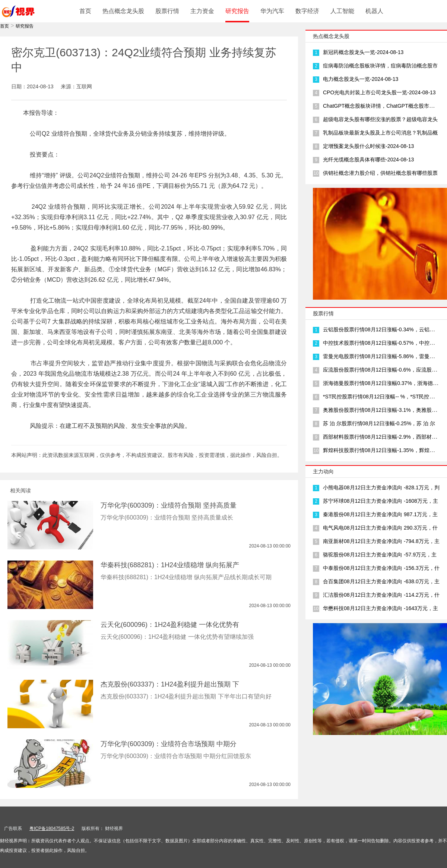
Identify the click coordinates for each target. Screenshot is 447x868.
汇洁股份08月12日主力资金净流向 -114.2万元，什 (381, 595)
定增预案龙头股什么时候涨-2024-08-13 (368, 146)
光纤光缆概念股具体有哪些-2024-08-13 (368, 160)
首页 (85, 11)
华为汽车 (272, 11)
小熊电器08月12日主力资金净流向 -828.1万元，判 (381, 487)
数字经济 (307, 11)
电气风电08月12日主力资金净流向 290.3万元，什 (380, 528)
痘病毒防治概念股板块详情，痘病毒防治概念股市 (380, 66)
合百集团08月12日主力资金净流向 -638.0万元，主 (381, 581)
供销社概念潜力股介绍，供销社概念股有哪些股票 (380, 173)
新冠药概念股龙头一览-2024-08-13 (363, 52)
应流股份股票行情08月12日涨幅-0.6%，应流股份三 (383, 370)
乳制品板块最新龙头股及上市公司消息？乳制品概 (380, 133)
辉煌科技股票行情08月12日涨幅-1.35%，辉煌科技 (381, 450)
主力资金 (202, 11)
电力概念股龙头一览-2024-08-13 (361, 79)
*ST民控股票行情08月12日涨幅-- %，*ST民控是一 (381, 397)
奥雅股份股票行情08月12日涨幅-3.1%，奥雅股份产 (383, 410)
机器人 (374, 11)
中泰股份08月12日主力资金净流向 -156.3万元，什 (381, 568)
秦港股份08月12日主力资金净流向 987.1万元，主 (380, 514)
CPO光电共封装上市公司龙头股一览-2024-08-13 (379, 92)
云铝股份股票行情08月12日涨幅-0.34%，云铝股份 (381, 329)
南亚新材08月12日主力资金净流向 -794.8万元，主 (381, 541)
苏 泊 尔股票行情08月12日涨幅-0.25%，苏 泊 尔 (379, 423)
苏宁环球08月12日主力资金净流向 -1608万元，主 (381, 501)
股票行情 (167, 11)
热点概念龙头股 (123, 11)
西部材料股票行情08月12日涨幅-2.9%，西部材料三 (383, 437)
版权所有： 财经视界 (102, 828)
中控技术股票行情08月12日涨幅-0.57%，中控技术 (381, 343)
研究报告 (237, 11)
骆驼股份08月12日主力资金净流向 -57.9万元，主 (380, 555)
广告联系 (13, 828)
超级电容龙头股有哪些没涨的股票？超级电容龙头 (380, 119)
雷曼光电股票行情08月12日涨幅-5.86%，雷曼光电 (381, 356)
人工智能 (342, 11)
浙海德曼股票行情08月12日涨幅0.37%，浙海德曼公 (383, 383)
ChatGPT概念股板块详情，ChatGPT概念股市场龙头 (384, 106)
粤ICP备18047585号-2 (52, 828)
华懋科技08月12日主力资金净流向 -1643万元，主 (381, 608)
